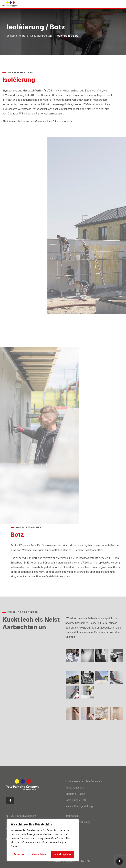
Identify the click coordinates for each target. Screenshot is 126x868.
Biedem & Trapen (75, 794)
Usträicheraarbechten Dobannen (84, 781)
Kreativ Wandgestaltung (79, 806)
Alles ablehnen (39, 854)
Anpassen (19, 854)
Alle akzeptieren (63, 854)
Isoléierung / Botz (76, 800)
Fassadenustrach (75, 788)
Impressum (72, 816)
